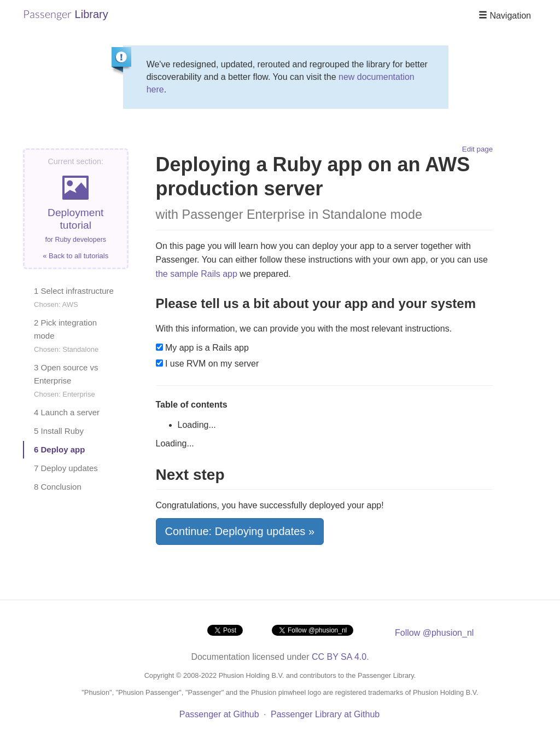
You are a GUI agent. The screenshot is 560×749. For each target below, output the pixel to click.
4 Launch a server (67, 412)
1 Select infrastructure (74, 297)
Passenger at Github (219, 714)
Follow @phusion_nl (434, 633)
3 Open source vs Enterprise (66, 381)
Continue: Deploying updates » (240, 531)
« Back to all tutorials (75, 256)
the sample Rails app (197, 274)
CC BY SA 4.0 (339, 657)
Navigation (505, 16)
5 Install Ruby (59, 431)
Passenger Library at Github (325, 714)
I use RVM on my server (208, 364)
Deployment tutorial (76, 209)
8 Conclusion (58, 487)
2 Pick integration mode (66, 336)
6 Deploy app (59, 449)
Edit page (477, 149)
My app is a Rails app (202, 348)
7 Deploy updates (66, 468)
